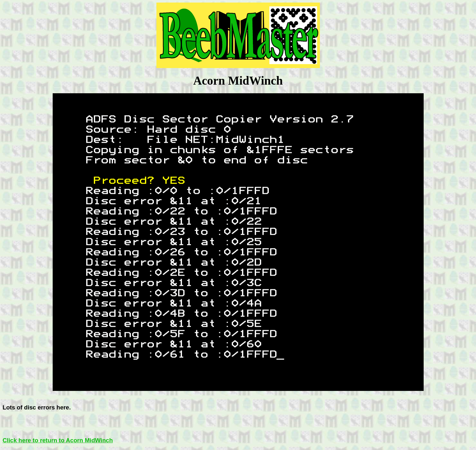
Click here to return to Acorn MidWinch (58, 440)
